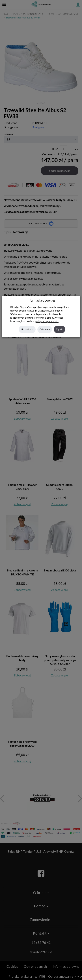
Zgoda (60, 329)
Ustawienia (27, 329)
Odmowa (45, 329)
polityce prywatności (47, 321)
